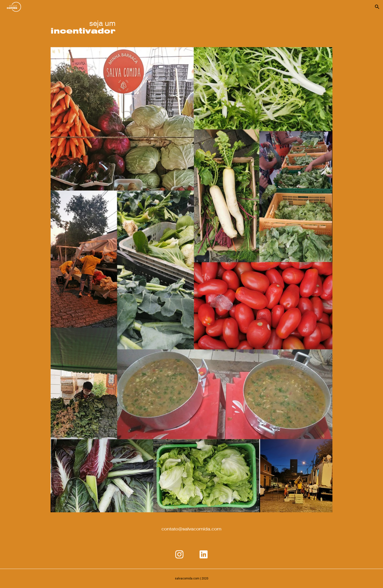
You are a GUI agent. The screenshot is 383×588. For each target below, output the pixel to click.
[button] (377, 7)
